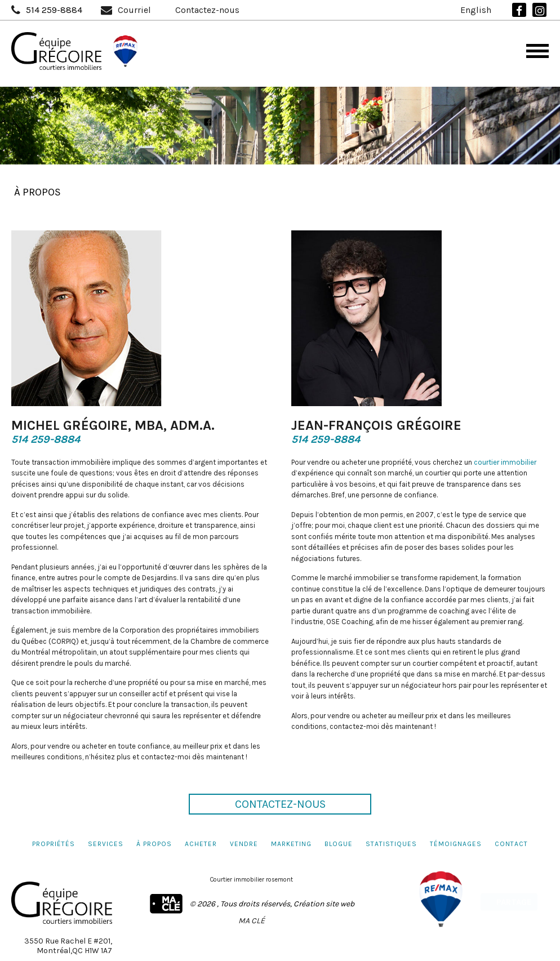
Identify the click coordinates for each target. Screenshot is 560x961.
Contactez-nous (207, 10)
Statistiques (391, 844)
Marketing (291, 844)
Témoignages (456, 844)
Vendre (244, 844)
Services (106, 844)
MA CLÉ (252, 921)
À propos (154, 844)
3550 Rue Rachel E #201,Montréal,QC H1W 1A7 (68, 946)
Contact (511, 844)
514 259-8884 (54, 10)
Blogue (339, 844)
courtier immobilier (505, 466)
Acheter (201, 844)
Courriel (134, 10)
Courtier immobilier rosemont (252, 880)
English (476, 10)
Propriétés (54, 844)
